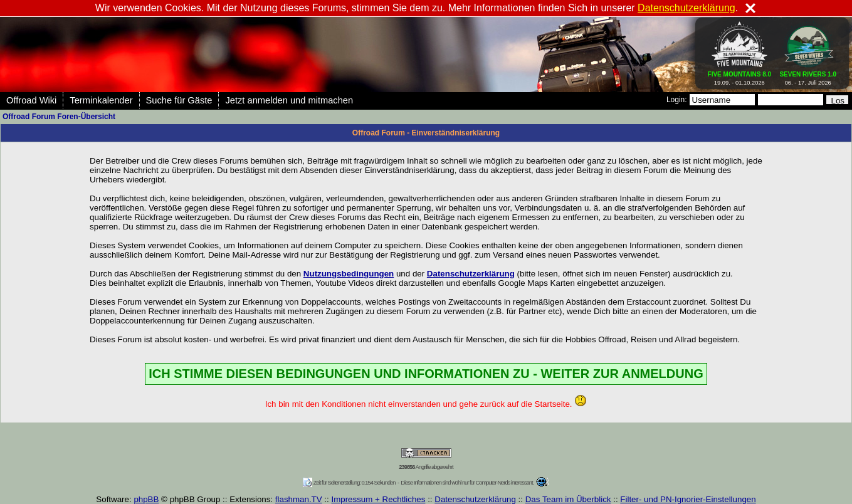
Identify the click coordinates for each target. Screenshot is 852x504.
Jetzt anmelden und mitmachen (289, 100)
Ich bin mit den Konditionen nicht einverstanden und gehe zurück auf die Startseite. (426, 404)
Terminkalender (101, 100)
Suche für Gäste (179, 100)
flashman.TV (299, 499)
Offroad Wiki (31, 100)
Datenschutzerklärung (475, 499)
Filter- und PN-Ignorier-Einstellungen (688, 499)
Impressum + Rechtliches (378, 499)
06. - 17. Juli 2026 (808, 76)
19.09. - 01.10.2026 (740, 76)
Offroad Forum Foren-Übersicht (59, 117)
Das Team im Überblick (568, 499)
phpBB (146, 499)
